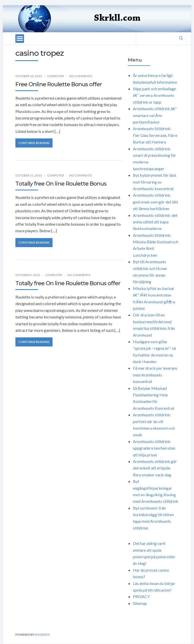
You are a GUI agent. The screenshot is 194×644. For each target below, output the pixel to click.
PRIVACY (141, 596)
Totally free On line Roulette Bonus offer (68, 283)
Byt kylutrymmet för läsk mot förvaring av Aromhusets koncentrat (155, 182)
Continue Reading (34, 143)
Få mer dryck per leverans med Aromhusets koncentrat (155, 375)
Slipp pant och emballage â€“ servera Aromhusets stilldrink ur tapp (154, 95)
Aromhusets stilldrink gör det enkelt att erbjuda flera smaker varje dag (155, 468)
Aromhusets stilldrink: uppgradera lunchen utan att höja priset (154, 448)
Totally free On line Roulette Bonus (61, 184)
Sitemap (140, 603)
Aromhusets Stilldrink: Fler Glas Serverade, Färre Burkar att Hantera (155, 135)
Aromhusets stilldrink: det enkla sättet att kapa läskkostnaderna (155, 222)
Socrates (42, 635)
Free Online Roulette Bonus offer (59, 84)
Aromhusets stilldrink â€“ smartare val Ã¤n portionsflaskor (155, 115)
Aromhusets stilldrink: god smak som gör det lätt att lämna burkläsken (155, 202)
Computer (56, 76)
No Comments (81, 76)
